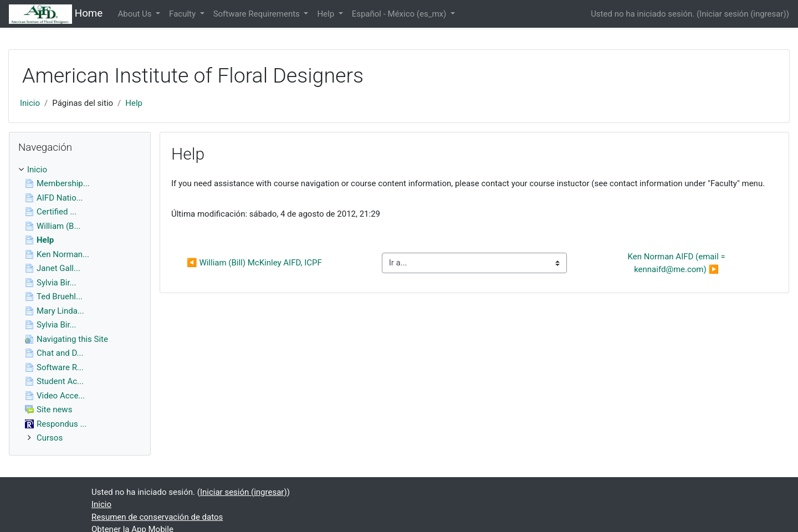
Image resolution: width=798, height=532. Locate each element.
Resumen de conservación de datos (157, 517)
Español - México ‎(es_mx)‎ (400, 14)
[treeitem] (80, 170)
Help (326, 14)
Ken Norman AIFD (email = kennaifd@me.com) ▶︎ (678, 263)
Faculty (183, 14)
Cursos (50, 438)
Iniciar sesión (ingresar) (743, 14)
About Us (135, 14)
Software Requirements (258, 14)
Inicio (30, 103)
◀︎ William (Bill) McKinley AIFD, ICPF (254, 263)
